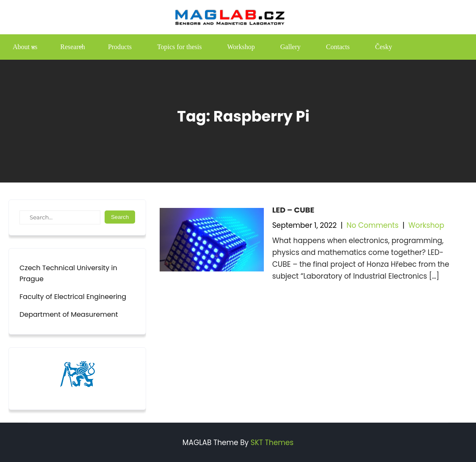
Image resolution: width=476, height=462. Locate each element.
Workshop (241, 47)
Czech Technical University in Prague (68, 273)
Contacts (338, 47)
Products (120, 47)
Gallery (291, 47)
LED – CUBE (293, 210)
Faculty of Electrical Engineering (73, 297)
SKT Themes (272, 443)
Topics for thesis (180, 47)
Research (73, 47)
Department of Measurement (69, 314)
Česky (384, 47)
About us (25, 47)
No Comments (372, 225)
